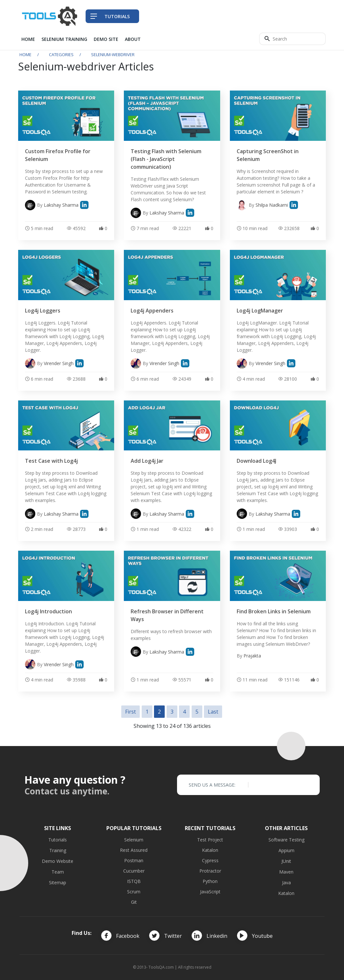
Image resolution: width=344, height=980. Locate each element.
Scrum (134, 892)
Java (286, 882)
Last (213, 712)
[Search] (292, 39)
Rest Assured (134, 850)
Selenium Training (64, 39)
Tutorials (58, 840)
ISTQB (134, 881)
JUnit (286, 861)
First (130, 712)
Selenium (134, 840)
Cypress (210, 860)
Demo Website (58, 861)
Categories (61, 55)
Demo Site (106, 39)
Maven (286, 872)
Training (58, 850)
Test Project (210, 840)
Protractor (210, 871)
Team (58, 872)
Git (134, 902)
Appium (286, 850)
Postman (134, 860)
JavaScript (210, 892)
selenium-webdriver (113, 55)
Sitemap (58, 882)
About (133, 39)
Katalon (210, 850)
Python (210, 881)
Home (28, 39)
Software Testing (286, 840)
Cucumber (134, 871)
